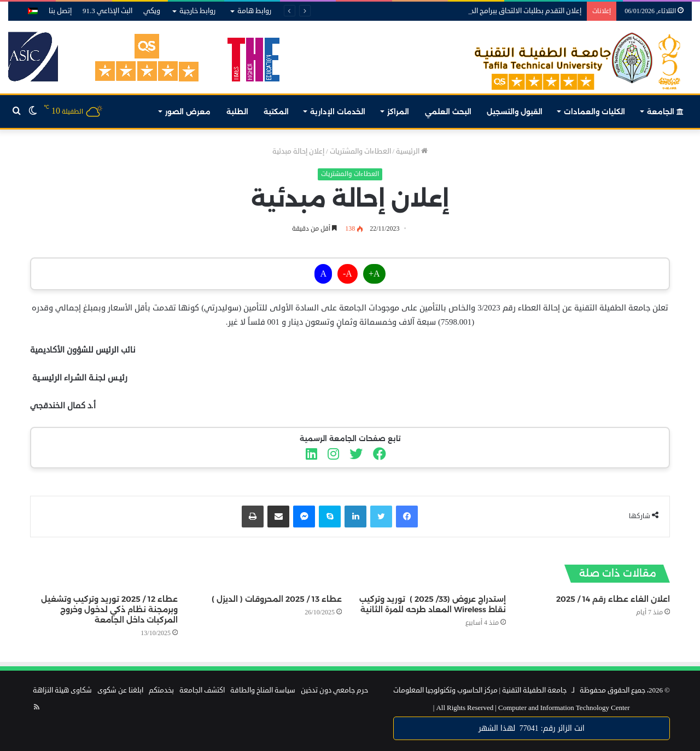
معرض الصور (188, 112)
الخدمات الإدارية (338, 112)
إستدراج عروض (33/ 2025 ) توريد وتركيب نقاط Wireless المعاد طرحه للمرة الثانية (433, 604)
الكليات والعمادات (594, 112)
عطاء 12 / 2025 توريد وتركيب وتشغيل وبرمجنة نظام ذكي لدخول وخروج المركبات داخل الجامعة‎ (109, 609)
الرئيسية (412, 151)
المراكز (398, 112)
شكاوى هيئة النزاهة (62, 690)
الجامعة (665, 112)
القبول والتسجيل (515, 112)
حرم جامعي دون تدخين (334, 690)
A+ (374, 274)
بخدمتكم (161, 690)
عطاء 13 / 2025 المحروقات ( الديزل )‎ (277, 599)
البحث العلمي (448, 112)
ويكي (152, 11)
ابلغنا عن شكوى (120, 690)
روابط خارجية (197, 11)
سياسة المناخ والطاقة (263, 690)
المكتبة (276, 112)
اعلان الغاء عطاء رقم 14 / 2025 (613, 599)
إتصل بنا (60, 11)
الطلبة (237, 112)
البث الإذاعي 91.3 (107, 11)
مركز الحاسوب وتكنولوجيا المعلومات (445, 690)
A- (348, 274)
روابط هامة (254, 11)
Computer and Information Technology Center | (532, 708)
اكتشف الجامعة (202, 690)
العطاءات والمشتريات (360, 151)
